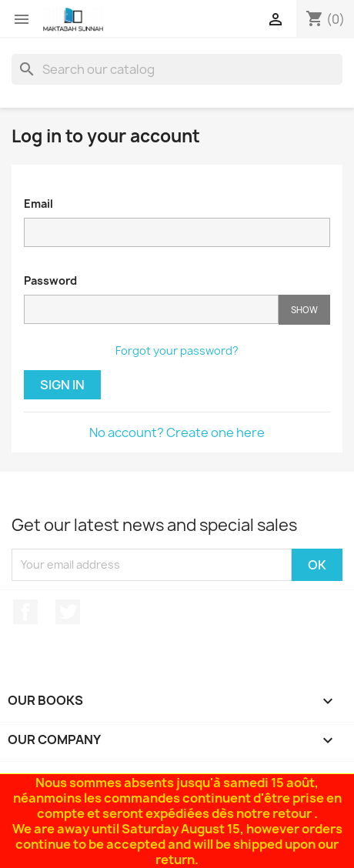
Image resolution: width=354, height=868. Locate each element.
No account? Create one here (177, 432)
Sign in (62, 385)
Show (304, 310)
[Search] (177, 69)
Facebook (25, 612)
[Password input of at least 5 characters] (151, 309)
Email (38, 204)
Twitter (68, 612)
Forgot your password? (177, 351)
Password (50, 280)
